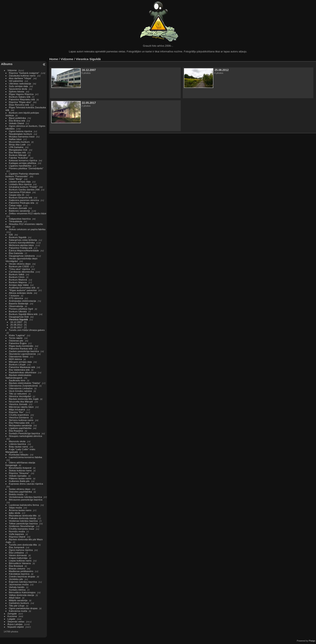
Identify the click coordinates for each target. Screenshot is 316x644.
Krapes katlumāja (18, 558)
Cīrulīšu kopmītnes (19, 415)
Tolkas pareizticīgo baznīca (23, 523)
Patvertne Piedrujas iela (22, 203)
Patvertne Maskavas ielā (22, 367)
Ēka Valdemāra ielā (19, 370)
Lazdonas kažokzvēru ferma (24, 505)
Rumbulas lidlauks (19, 455)
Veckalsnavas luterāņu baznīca (25, 497)
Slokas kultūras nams (20, 470)
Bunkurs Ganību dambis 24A (24, 189)
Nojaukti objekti (16, 627)
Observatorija (16, 306)
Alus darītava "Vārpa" (21, 78)
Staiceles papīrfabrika (20, 492)
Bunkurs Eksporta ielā (21, 197)
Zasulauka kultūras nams (22, 76)
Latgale (12, 619)
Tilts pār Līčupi (17, 606)
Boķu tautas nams (19, 447)
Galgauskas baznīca (20, 219)
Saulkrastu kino (17, 380)
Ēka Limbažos (17, 553)
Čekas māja (15, 205)
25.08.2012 (16, 325)
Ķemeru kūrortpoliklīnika (22, 242)
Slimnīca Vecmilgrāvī (20, 396)
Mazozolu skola (17, 441)
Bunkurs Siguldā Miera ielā (23, 314)
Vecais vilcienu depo (20, 264)
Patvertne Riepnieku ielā (22, 99)
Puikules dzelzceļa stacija (23, 518)
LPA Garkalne (16, 147)
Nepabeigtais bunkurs (21, 134)
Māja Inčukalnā (17, 409)
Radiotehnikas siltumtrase (23, 372)
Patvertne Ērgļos (18, 343)
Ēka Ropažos (16, 431)
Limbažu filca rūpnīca (20, 184)
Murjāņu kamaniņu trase (22, 136)
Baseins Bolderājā (19, 303)
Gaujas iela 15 (17, 195)
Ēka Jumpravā (17, 547)
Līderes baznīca (18, 444)
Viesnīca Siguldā (18, 319)
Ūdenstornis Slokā (19, 356)
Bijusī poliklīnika (18, 118)
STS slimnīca (16, 298)
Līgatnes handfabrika (20, 166)
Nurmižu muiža (17, 531)
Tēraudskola (16, 221)
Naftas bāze (15, 139)
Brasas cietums (17, 568)
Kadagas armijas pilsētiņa (23, 163)
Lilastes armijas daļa (20, 182)
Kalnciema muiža (18, 611)
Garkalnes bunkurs (19, 603)
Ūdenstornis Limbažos (21, 388)
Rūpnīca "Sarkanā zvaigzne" (24, 73)
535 (11, 235)
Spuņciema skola (18, 89)
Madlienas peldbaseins (21, 571)
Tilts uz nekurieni (18, 394)
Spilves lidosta (17, 91)
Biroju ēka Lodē (17, 144)
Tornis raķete (16, 338)
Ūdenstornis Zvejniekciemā (23, 386)
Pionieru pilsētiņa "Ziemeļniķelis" (26, 168)
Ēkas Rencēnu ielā (19, 105)
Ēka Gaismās (16, 253)
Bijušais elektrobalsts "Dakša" (25, 383)
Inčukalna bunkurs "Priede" (23, 187)
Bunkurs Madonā (18, 280)
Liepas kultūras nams (20, 561)
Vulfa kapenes (17, 534)
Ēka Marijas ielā (17, 152)
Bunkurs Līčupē (17, 364)
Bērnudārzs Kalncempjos (22, 592)
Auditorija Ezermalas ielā (22, 288)
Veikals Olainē (17, 123)
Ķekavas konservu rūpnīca (23, 160)
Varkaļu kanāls (17, 587)
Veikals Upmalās (18, 476)
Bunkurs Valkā (17, 274)
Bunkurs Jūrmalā (18, 208)
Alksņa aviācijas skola (21, 293)
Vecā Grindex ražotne (20, 391)
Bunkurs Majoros (18, 282)
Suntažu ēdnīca (17, 590)
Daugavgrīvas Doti (19, 317)
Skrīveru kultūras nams (21, 420)
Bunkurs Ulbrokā (18, 311)
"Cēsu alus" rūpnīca (19, 269)
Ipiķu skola (15, 513)
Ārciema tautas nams (20, 510)
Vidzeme (12, 70)
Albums (7, 64)
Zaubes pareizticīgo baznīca (24, 351)
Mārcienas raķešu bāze (21, 407)
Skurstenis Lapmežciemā (22, 354)
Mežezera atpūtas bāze (21, 245)
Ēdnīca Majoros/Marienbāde (24, 250)
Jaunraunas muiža (19, 584)
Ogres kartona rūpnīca (21, 550)
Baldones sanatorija (19, 211)
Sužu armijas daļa (19, 86)
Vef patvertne (16, 81)
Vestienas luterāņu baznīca (23, 521)
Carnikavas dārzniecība (21, 272)
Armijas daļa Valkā (19, 285)
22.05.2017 (16, 327)
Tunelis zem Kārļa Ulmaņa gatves (27, 330)
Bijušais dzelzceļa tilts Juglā (24, 399)
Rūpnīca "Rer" (17, 412)
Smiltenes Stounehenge (22, 526)
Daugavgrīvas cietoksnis (22, 256)
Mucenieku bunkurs (19, 142)
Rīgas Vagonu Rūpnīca (21, 94)
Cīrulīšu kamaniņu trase (22, 529)
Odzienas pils (16, 341)
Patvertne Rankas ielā (21, 349)
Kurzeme (12, 616)
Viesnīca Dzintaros (19, 417)
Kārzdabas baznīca (19, 574)
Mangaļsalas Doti (18, 150)
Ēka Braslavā (16, 566)
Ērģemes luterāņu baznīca (23, 582)
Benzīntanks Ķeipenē (20, 468)
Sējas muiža (15, 508)
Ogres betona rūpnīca (21, 131)
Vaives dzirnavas (18, 555)
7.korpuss (14, 295)
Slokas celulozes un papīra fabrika (27, 229)
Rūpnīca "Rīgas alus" (20, 102)
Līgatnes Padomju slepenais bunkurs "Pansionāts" (22, 175)
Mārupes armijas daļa (20, 362)
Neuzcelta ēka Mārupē (21, 402)
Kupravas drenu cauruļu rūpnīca (26, 484)
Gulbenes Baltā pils (19, 481)
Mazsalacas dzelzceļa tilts (23, 515)
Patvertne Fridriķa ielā (21, 248)
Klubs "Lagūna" (17, 335)
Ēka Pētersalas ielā (19, 423)
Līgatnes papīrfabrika (20, 428)
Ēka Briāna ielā (17, 121)
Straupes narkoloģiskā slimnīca (26, 436)
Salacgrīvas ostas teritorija (23, 240)
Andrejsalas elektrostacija (23, 301)
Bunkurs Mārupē (18, 155)
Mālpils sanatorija (18, 600)
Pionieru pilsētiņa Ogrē (21, 309)
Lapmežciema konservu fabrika (26, 457)
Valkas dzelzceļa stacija (21, 595)
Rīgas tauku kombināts (21, 346)
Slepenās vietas (16, 621)
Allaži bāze (15, 598)
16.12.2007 (16, 322)
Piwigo (312, 641)
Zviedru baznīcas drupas (22, 576)
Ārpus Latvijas (15, 624)
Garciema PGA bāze (20, 192)
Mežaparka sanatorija (20, 425)
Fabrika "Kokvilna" (19, 158)
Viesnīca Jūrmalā (18, 404)
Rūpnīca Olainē (17, 537)
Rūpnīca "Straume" (19, 473)
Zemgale (12, 614)
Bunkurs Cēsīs (17, 277)
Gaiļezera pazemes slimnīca (24, 200)
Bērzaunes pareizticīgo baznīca (26, 500)
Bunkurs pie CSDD (19, 266)
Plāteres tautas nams (20, 478)
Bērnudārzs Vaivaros (20, 563)
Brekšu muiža (16, 494)
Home (54, 59)
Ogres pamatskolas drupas (23, 608)
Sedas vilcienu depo (20, 489)
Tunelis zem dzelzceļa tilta (23, 545)
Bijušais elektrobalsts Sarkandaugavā (18, 376)
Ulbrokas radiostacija (20, 83)
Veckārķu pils (16, 579)
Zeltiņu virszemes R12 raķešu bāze (28, 213)
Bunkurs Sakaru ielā (20, 97)
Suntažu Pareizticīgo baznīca (24, 433)
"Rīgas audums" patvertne (23, 290)
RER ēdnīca (15, 359)
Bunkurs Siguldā (18, 237)
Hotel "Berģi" (16, 179)
